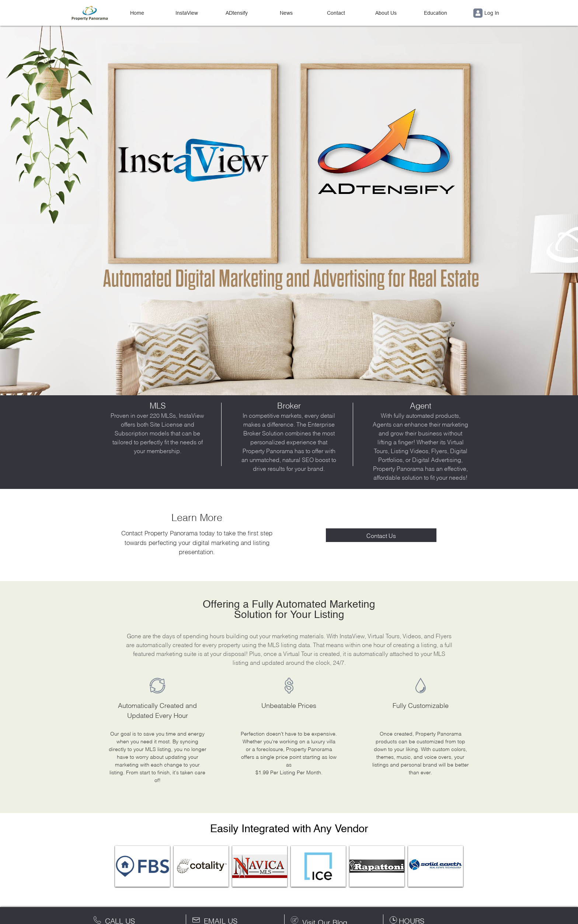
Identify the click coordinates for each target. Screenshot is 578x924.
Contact (336, 13)
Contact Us (381, 535)
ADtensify (237, 13)
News (286, 13)
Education (436, 13)
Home (137, 13)
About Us (386, 13)
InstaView (187, 13)
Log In (486, 13)
